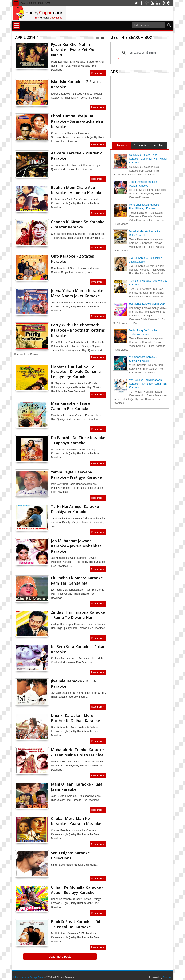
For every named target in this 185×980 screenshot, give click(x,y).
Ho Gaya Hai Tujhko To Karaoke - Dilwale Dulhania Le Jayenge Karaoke (76, 371)
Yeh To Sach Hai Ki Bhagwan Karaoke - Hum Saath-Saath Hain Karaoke (148, 384)
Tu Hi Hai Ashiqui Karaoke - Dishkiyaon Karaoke (76, 509)
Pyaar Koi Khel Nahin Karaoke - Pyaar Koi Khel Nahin (74, 50)
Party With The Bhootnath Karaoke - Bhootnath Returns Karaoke (78, 330)
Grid (98, 37)
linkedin (158, 3)
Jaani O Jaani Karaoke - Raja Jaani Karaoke (77, 787)
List (102, 37)
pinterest (169, 3)
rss (152, 3)
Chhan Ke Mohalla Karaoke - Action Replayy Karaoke (77, 890)
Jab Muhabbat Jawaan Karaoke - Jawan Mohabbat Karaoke (76, 546)
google (147, 3)
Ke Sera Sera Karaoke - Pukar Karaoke (78, 649)
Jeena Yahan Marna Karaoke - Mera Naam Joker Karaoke (78, 293)
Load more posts (60, 957)
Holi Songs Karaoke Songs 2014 (147, 304)
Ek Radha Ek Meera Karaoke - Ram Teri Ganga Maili (78, 580)
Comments (140, 145)
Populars (122, 145)
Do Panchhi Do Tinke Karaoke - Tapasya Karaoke (78, 440)
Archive (158, 145)
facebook (141, 3)
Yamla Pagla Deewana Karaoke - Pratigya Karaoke (76, 475)
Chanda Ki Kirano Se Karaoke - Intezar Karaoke (78, 224)
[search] (143, 53)
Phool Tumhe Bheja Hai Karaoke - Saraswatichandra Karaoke (77, 121)
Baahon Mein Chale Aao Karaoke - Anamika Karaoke (77, 190)
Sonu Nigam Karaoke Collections (70, 855)
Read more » (98, 73)
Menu (16, 3)
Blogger (167, 977)
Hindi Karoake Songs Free (28, 977)
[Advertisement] (148, 107)
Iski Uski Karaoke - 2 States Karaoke (76, 84)
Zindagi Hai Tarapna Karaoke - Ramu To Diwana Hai (78, 615)
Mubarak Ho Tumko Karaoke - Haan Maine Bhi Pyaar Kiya (77, 752)
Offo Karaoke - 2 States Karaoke (72, 259)
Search (169, 25)
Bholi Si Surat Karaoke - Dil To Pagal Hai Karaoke (75, 924)
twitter (136, 3)
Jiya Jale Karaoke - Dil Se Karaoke (73, 684)
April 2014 (25, 37)
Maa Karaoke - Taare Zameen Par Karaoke (70, 406)
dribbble (163, 3)
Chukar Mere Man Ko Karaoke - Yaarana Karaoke (76, 821)
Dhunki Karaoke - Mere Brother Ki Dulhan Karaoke (75, 718)
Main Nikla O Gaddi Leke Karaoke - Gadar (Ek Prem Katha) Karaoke (148, 159)
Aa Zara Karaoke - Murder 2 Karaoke (76, 156)
